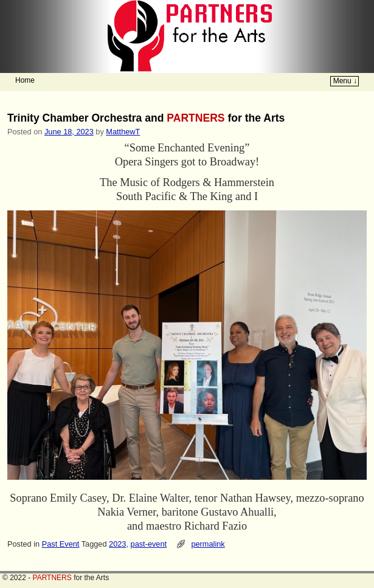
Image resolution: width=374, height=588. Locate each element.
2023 (117, 544)
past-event (149, 544)
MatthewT (123, 132)
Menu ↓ (345, 81)
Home (25, 80)
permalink (208, 544)
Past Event (61, 544)
